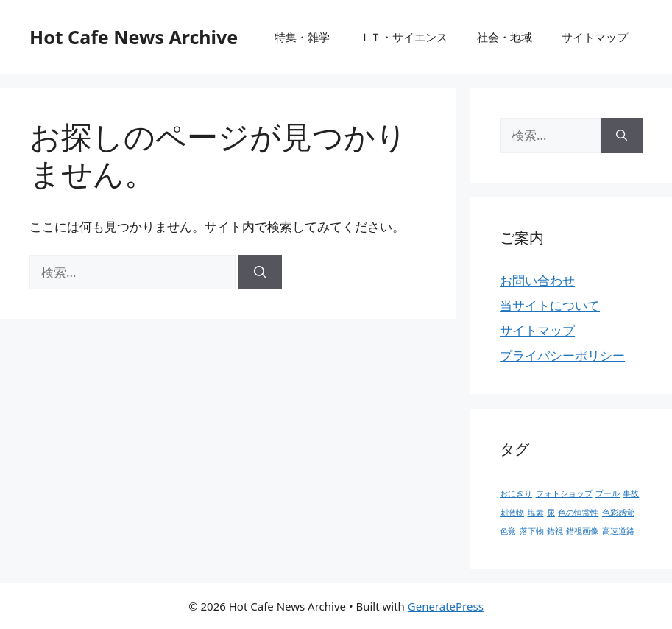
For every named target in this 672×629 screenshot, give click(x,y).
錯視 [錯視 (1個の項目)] (555, 531)
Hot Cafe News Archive (134, 37)
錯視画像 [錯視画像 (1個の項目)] (582, 531)
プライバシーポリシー (562, 355)
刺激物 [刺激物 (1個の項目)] (512, 513)
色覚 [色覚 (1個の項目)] (508, 531)
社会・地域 (505, 37)
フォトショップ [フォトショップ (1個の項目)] (564, 493)
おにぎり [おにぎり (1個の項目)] (516, 493)
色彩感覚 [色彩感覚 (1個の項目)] (618, 513)
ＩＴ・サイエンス (403, 37)
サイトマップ (595, 37)
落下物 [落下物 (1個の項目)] (532, 531)
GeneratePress (446, 606)
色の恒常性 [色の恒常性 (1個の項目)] (578, 513)
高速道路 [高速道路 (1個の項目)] (618, 531)
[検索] (260, 273)
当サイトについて (550, 305)
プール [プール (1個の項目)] (608, 493)
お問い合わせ (537, 280)
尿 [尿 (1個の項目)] (551, 513)
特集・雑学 (302, 37)
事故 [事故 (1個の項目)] (631, 493)
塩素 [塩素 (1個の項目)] (536, 513)
